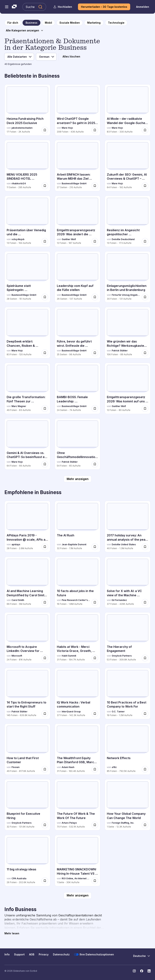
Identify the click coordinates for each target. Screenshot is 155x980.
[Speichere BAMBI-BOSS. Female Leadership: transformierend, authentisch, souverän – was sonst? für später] (95, 408)
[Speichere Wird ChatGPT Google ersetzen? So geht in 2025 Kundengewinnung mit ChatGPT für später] (95, 130)
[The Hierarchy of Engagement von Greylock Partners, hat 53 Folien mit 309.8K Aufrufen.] (128, 638)
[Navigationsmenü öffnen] (7, 7)
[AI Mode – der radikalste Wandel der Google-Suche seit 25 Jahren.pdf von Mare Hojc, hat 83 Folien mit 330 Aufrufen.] (128, 110)
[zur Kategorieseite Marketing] (94, 23)
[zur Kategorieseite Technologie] (116, 23)
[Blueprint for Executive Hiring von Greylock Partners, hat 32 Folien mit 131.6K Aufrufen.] (27, 805)
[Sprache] (46, 57)
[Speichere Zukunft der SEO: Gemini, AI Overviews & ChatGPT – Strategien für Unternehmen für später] (145, 186)
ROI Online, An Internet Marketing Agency (76, 878)
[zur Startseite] (13, 23)
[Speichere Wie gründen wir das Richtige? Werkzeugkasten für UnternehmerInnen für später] (145, 353)
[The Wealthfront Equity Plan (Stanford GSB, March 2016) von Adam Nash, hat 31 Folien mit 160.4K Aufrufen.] (78, 749)
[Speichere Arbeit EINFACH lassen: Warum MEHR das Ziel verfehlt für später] (95, 186)
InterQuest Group (71, 712)
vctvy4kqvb (18, 239)
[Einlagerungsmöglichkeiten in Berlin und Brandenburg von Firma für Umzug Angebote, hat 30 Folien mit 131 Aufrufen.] (128, 277)
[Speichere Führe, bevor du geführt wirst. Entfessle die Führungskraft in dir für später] (95, 353)
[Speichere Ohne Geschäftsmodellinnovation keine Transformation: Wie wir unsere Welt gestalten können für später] (95, 464)
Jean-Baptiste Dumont (74, 544)
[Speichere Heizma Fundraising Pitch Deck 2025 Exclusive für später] (45, 130)
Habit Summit (69, 656)
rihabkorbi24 (19, 183)
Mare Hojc (67, 128)
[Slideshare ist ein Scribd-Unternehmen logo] (14, 7)
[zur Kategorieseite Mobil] (48, 23)
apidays (16, 544)
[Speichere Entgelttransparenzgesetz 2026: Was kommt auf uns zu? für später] (145, 408)
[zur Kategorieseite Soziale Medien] (70, 23)
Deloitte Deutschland (123, 239)
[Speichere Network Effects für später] (145, 769)
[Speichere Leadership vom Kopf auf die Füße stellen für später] (95, 297)
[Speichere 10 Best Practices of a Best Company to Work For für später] (145, 714)
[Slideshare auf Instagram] (134, 971)
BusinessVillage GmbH (74, 183)
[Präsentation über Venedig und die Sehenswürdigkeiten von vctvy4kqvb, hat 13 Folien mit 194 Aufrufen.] (27, 221)
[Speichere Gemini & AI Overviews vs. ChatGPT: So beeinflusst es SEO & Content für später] (45, 464)
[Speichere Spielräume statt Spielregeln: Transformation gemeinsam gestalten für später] (45, 297)
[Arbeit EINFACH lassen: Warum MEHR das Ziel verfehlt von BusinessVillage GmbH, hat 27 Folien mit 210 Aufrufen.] (78, 166)
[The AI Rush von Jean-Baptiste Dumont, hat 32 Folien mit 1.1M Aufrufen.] (78, 526)
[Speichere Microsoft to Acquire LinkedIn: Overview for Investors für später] (45, 658)
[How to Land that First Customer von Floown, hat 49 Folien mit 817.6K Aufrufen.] (27, 749)
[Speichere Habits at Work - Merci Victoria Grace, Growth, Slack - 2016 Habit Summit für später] (95, 658)
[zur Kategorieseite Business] (31, 23)
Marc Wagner (19, 406)
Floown (15, 767)
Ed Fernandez (119, 600)
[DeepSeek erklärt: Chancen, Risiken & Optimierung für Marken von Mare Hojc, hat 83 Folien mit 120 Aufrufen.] (27, 333)
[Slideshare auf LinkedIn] (149, 971)
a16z (114, 767)
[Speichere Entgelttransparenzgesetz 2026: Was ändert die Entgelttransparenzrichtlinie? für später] (95, 241)
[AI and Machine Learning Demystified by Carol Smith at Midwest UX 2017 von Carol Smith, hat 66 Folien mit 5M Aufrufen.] (27, 582)
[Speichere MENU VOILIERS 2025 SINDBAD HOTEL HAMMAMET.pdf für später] (45, 186)
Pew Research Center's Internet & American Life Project (76, 600)
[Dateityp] (19, 57)
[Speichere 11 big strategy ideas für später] (45, 881)
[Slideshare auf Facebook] (142, 971)
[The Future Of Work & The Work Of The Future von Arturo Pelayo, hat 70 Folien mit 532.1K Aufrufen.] (78, 805)
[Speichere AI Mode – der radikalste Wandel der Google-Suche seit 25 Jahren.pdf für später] (145, 130)
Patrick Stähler (120, 351)
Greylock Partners (122, 656)
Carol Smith (18, 600)
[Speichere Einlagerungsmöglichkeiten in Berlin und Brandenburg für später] (145, 297)
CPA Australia (19, 878)
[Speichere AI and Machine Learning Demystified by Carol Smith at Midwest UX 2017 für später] (45, 602)
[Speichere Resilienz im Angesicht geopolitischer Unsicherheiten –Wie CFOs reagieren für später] (145, 241)
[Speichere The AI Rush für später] (95, 547)
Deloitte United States (124, 544)
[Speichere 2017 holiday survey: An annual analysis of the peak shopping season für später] (145, 547)
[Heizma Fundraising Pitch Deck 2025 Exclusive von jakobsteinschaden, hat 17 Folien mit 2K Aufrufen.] (27, 110)
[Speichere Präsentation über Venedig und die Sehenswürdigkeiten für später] (45, 241)
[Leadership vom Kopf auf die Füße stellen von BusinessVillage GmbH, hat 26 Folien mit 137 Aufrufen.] (78, 277)
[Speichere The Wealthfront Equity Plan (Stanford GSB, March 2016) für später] (95, 769)
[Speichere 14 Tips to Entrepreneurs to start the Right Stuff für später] (45, 714)
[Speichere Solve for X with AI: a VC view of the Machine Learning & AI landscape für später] (145, 602)
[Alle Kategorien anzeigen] (25, 30)
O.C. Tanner (118, 712)
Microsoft (17, 656)
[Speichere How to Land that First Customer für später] (45, 769)
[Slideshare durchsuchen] (34, 7)
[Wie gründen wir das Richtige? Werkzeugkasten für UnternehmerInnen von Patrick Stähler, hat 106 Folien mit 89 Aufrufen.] (128, 333)
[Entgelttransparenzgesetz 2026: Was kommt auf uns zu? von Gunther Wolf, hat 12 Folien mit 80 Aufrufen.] (128, 388)
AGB (32, 954)
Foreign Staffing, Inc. (123, 823)
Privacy (44, 954)
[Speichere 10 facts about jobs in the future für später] (95, 602)
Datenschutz (61, 954)
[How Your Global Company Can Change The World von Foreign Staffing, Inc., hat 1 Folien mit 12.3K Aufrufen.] (128, 805)
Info (7, 954)
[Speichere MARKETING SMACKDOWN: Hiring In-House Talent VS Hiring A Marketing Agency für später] (95, 881)
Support (19, 954)
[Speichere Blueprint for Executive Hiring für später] (45, 825)
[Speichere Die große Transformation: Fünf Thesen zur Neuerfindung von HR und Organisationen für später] (45, 408)
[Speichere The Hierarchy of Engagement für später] (145, 658)
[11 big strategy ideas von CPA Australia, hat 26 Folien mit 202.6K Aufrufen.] (27, 861)
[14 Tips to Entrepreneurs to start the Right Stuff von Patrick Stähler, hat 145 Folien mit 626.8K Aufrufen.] (27, 694)
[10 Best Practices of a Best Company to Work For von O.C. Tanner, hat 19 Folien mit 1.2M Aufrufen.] (128, 694)
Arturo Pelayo (69, 823)
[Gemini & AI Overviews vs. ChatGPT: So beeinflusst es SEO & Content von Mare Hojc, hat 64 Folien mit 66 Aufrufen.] (27, 444)
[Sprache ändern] (142, 956)
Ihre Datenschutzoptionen (94, 954)
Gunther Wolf (69, 239)
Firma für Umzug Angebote (126, 295)
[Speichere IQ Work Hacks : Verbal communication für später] (95, 714)
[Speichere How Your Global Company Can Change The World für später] (145, 825)
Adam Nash (68, 767)
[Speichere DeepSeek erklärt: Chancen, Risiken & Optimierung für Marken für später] (45, 353)
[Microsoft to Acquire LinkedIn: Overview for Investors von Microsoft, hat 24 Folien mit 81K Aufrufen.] (27, 638)
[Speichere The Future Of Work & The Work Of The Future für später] (95, 825)
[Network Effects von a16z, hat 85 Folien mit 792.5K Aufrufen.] (128, 749)
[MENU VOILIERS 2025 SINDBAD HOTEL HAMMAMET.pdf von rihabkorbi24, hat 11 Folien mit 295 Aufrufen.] (27, 166)
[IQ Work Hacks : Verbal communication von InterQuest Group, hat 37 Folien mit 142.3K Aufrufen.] (78, 694)
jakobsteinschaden (22, 128)
